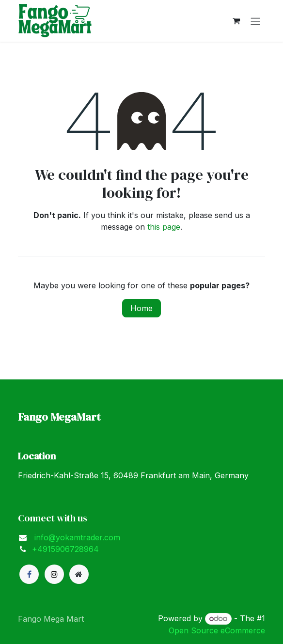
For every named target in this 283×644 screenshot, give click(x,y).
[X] (54, 574)
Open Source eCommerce (217, 630)
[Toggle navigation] (255, 21)
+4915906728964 (65, 549)
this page (164, 227)
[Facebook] (29, 574)
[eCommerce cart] (236, 21)
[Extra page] (79, 574)
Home (141, 308)
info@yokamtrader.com (76, 537)
